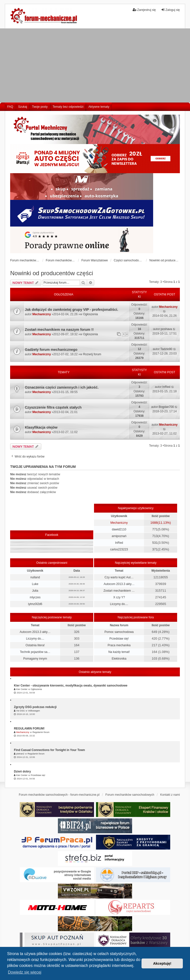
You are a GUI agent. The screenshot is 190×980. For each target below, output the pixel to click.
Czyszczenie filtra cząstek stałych (53, 407)
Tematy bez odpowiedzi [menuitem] (68, 107)
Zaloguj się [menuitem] (170, 10)
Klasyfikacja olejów (41, 427)
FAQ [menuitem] (10, 107)
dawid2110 (119, 529)
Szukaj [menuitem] (23, 107)
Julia (35, 591)
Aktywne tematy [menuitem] (99, 107)
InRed (166, 387)
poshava (166, 329)
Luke (35, 584)
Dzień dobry (22, 771)
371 (155, 549)
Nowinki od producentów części (52, 273)
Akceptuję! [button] (162, 963)
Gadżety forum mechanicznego (51, 350)
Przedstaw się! (119, 639)
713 (155, 536)
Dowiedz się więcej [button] (25, 972)
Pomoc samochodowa (119, 632)
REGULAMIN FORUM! (29, 729)
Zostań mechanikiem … (119, 591)
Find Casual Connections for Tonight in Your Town (49, 750)
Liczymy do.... (119, 604)
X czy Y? (119, 597)
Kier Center (22, 689)
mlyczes (35, 597)
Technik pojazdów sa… (35, 652)
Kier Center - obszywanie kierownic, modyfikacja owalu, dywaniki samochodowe (71, 686)
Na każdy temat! (119, 652)
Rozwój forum (92, 354)
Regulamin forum (41, 732)
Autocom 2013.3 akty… (119, 584)
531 (155, 543)
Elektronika (119, 659)
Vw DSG (21, 711)
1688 (154, 523)
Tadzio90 (166, 349)
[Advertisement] (95, 65)
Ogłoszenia (91, 314)
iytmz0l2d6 (35, 604)
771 (155, 529)
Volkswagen (34, 711)
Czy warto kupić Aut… (119, 577)
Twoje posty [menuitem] (40, 107)
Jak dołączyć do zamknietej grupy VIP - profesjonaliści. (71, 310)
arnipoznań (119, 536)
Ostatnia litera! (35, 645)
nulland (35, 577)
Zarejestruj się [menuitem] (144, 10)
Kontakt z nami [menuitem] (170, 795)
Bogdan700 (166, 407)
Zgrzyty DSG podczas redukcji (35, 707)
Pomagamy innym (35, 659)
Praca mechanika (119, 645)
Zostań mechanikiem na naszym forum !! (59, 330)
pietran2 (20, 754)
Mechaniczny (42, 314)
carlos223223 (119, 549)
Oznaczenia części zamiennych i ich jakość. (62, 387)
